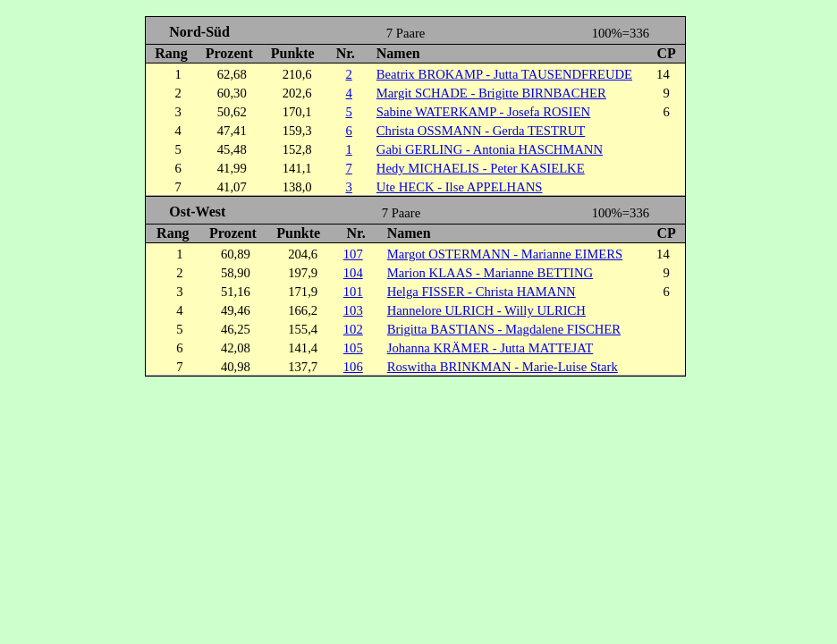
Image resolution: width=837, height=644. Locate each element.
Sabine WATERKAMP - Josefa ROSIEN (483, 112)
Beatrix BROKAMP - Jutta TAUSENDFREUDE (504, 74)
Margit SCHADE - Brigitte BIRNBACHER (491, 93)
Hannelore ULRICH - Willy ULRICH (486, 310)
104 (353, 273)
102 (353, 329)
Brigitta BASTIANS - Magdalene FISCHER (504, 329)
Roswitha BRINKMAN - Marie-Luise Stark (503, 367)
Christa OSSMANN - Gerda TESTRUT (481, 131)
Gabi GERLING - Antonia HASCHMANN (490, 149)
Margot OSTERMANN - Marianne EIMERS (505, 254)
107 (353, 254)
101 (353, 292)
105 (353, 348)
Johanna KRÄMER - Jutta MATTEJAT (490, 348)
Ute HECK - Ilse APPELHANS (460, 187)
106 (353, 367)
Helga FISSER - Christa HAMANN (482, 292)
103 (353, 310)
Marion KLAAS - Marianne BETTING (490, 273)
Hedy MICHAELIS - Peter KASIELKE (481, 168)
